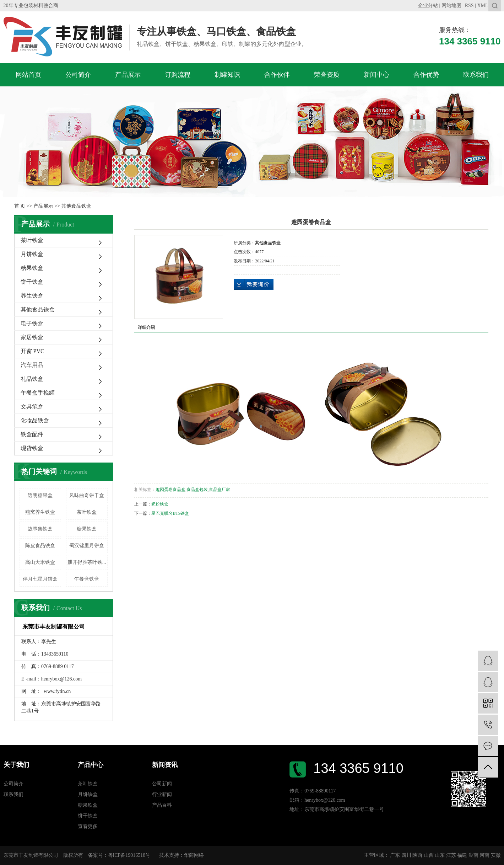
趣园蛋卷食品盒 (170, 490)
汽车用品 (32, 365)
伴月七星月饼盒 (40, 579)
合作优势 (426, 75)
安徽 (496, 855)
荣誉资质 (327, 75)
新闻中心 (376, 75)
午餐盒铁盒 (87, 579)
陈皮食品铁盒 (40, 546)
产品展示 (128, 75)
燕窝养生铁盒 (40, 512)
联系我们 (476, 75)
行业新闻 (162, 794)
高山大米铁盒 (40, 562)
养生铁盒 (32, 296)
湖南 (473, 855)
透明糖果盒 (40, 495)
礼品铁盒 (32, 379)
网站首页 (28, 75)
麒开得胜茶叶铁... (87, 562)
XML (483, 6)
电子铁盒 (32, 323)
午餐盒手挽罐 (38, 393)
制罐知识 (227, 75)
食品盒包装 (197, 490)
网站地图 (451, 6)
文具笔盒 (32, 407)
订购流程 (178, 75)
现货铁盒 (32, 448)
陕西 (417, 855)
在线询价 (254, 284)
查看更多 (88, 826)
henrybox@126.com (61, 679)
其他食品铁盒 (76, 206)
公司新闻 (162, 784)
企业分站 (428, 6)
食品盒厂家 (220, 490)
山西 (429, 855)
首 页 (20, 206)
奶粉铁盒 (160, 504)
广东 (395, 855)
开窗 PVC (32, 351)
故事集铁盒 (40, 529)
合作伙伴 (277, 75)
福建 (462, 855)
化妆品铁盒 (35, 420)
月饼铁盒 (32, 254)
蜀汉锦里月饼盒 (87, 546)
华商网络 (194, 855)
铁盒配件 (32, 434)
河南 (484, 855)
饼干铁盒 (32, 282)
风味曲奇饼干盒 (87, 495)
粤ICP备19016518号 (129, 855)
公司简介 (78, 75)
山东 (440, 855)
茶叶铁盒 (32, 240)
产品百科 (162, 805)
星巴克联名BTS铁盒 (170, 513)
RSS (469, 6)
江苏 (451, 855)
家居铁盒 (32, 337)
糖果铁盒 (32, 268)
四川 (406, 855)
